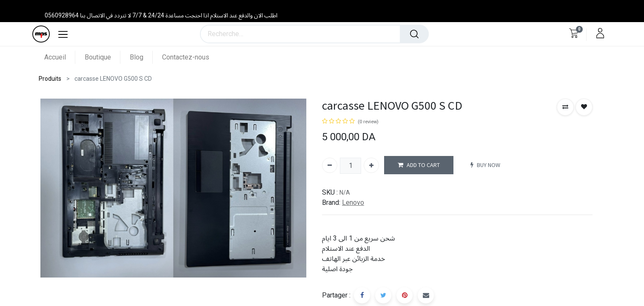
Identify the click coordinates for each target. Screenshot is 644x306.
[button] (565, 107)
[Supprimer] (330, 165)
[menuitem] (60, 57)
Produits (50, 79)
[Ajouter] (371, 165)
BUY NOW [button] (485, 165)
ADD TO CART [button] (419, 165)
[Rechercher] (414, 34)
